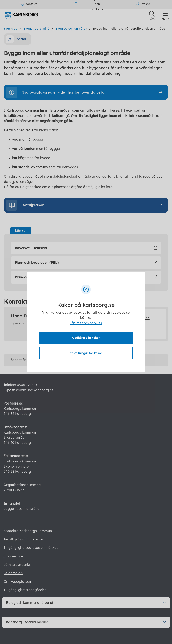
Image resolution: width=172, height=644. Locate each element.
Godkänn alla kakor (86, 338)
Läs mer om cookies (86, 323)
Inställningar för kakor (86, 353)
